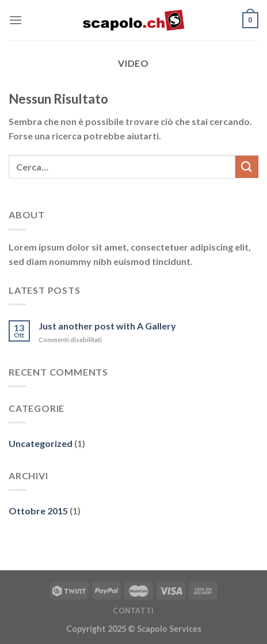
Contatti (133, 611)
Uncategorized (41, 443)
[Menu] (16, 20)
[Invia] (247, 167)
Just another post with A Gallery (107, 326)
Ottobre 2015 (38, 511)
